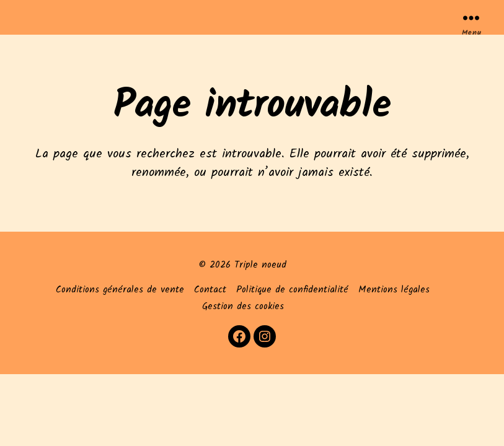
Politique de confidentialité (292, 290)
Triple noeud (260, 265)
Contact (210, 290)
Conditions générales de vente (120, 290)
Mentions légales (394, 290)
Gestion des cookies (243, 307)
